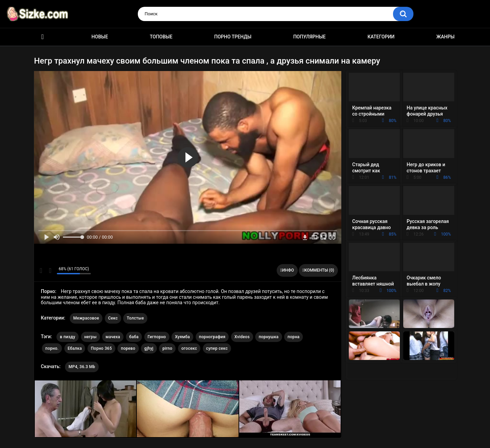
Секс (113, 318)
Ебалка (75, 348)
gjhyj (149, 348)
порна (293, 337)
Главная (43, 37)
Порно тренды (233, 37)
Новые (100, 37)
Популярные (309, 37)
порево (128, 348)
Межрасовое (86, 318)
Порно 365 (101, 348)
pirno (167, 348)
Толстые (135, 318)
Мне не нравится (50, 271)
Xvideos (242, 337)
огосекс (189, 348)
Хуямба (182, 337)
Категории (381, 37)
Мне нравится (41, 271)
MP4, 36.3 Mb (82, 367)
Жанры (445, 37)
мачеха (113, 337)
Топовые (161, 37)
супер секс (217, 348)
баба (134, 337)
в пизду (68, 337)
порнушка (268, 337)
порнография (212, 337)
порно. (52, 348)
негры (91, 337)
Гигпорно (157, 337)
